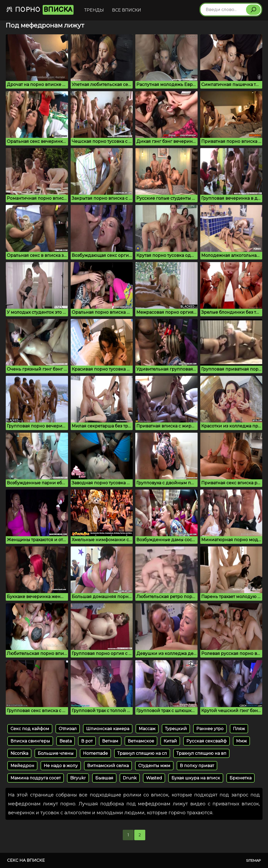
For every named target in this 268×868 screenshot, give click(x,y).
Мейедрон (22, 766)
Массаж (147, 729)
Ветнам (110, 741)
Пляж (239, 729)
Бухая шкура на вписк (196, 778)
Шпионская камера (108, 729)
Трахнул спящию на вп (201, 753)
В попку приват (197, 766)
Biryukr (78, 778)
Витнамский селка (108, 766)
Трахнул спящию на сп (142, 753)
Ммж (241, 741)
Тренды (94, 10)
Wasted (154, 778)
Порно (40, 10)
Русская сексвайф (206, 741)
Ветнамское (141, 741)
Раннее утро (210, 729)
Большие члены (56, 753)
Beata (66, 741)
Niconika (19, 753)
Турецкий (176, 729)
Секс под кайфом (30, 729)
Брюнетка (241, 778)
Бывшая (104, 778)
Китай (170, 741)
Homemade (95, 753)
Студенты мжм (154, 766)
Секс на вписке (26, 860)
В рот (87, 741)
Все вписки (127, 10)
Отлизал (68, 729)
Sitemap (253, 860)
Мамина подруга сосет (36, 778)
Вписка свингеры (30, 741)
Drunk (130, 778)
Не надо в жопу (61, 766)
